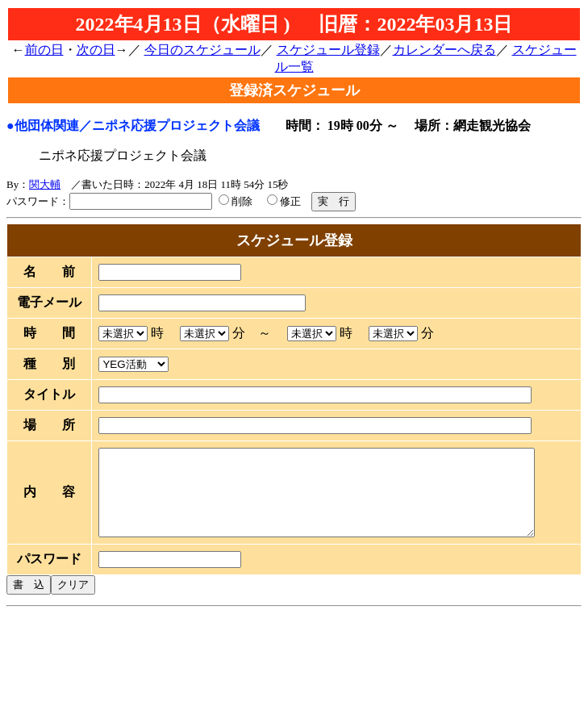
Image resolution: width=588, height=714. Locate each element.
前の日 (44, 50)
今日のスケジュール (202, 50)
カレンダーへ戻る (444, 50)
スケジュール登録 (328, 50)
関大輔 (45, 184)
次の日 (96, 50)
